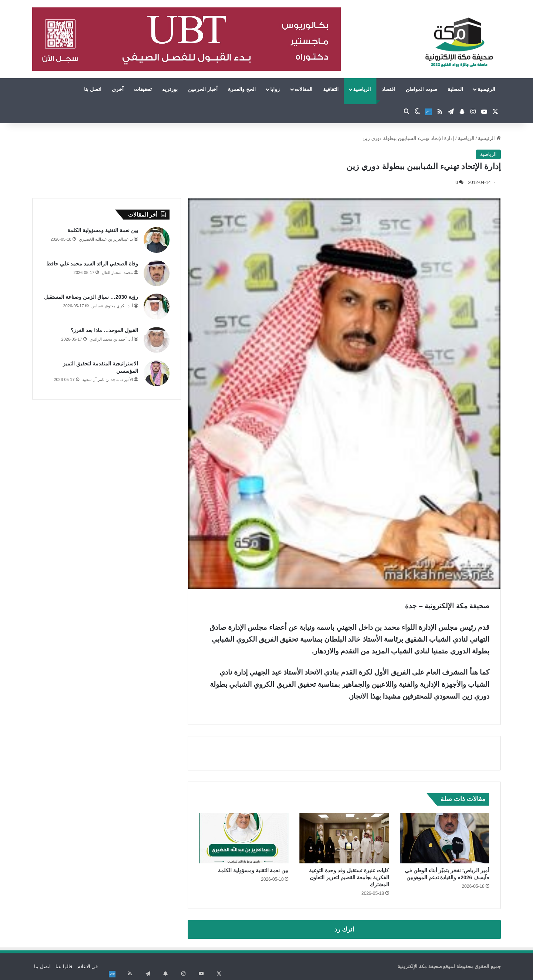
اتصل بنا (93, 89)
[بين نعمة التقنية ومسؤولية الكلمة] (244, 838)
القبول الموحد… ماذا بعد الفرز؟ (104, 330)
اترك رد (344, 929)
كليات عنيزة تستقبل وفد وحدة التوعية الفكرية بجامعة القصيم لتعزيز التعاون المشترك (349, 877)
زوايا (275, 89)
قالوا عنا (64, 966)
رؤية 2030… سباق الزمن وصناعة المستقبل (91, 297)
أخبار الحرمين (203, 89)
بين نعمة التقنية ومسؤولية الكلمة (253, 870)
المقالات (304, 89)
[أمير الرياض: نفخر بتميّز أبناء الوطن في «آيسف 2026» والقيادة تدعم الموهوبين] (445, 838)
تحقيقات (143, 89)
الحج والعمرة (242, 89)
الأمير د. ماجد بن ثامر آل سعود (108, 379)
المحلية (455, 89)
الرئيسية (486, 89)
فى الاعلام (88, 966)
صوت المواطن (421, 89)
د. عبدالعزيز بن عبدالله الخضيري (106, 239)
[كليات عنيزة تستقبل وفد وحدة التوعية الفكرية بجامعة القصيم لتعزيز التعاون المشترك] (344, 838)
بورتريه (170, 89)
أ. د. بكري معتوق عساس (112, 306)
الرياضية (362, 89)
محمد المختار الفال (117, 272)
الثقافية (331, 89)
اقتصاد (388, 89)
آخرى (118, 89)
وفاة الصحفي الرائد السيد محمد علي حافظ (92, 264)
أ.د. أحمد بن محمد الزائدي (111, 339)
